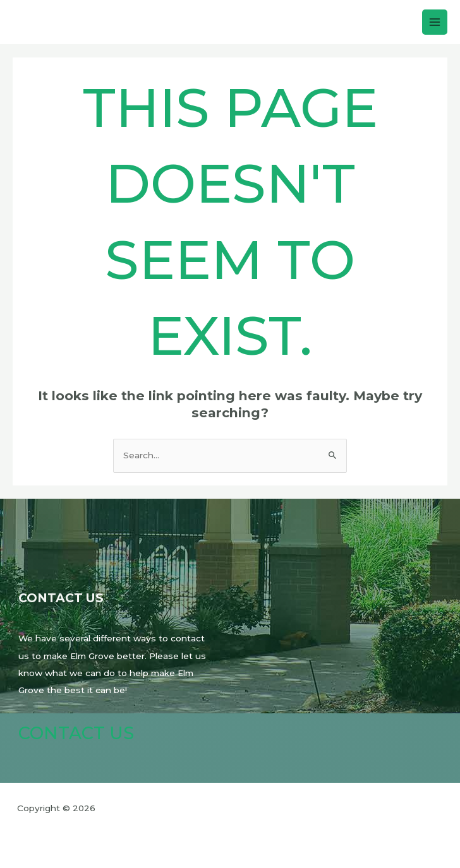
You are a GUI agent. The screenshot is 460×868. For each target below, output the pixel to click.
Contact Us (76, 733)
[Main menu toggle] (435, 22)
